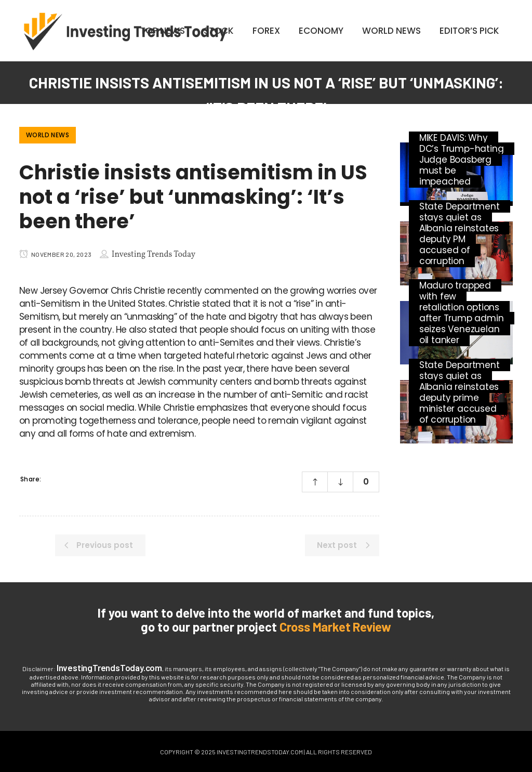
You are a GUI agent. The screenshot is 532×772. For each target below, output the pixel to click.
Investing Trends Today (154, 255)
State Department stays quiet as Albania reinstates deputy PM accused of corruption (460, 234)
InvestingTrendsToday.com (109, 668)
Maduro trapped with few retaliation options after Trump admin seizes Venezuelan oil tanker (462, 313)
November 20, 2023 (56, 254)
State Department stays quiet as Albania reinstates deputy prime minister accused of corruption (460, 392)
